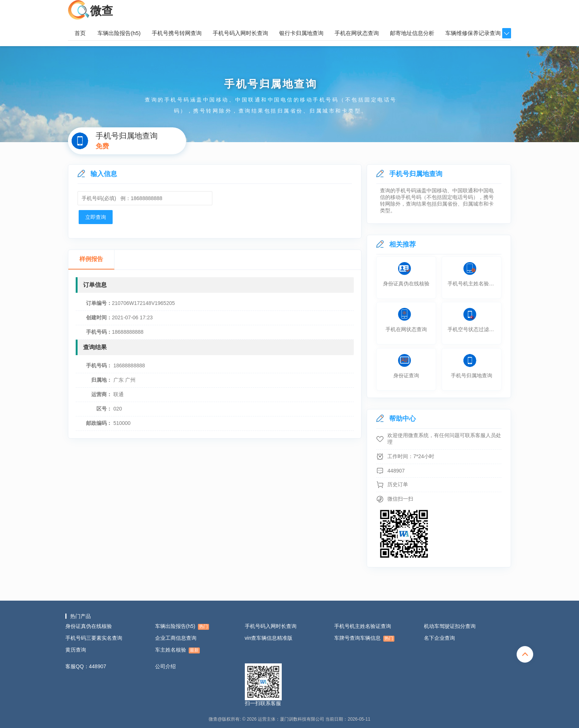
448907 (396, 471)
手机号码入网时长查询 (240, 33)
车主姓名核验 (177, 650)
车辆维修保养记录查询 (473, 33)
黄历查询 (76, 650)
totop (525, 654)
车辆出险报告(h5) (119, 33)
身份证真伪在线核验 (89, 626)
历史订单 (398, 484)
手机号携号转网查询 (177, 33)
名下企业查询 (439, 638)
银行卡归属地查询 (301, 33)
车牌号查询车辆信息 (364, 638)
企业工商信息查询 (176, 638)
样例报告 (91, 259)
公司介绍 (165, 666)
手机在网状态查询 (357, 33)
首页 (80, 33)
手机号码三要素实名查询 (94, 638)
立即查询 (96, 217)
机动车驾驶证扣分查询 (450, 626)
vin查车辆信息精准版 (269, 638)
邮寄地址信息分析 (412, 33)
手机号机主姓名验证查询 (363, 626)
